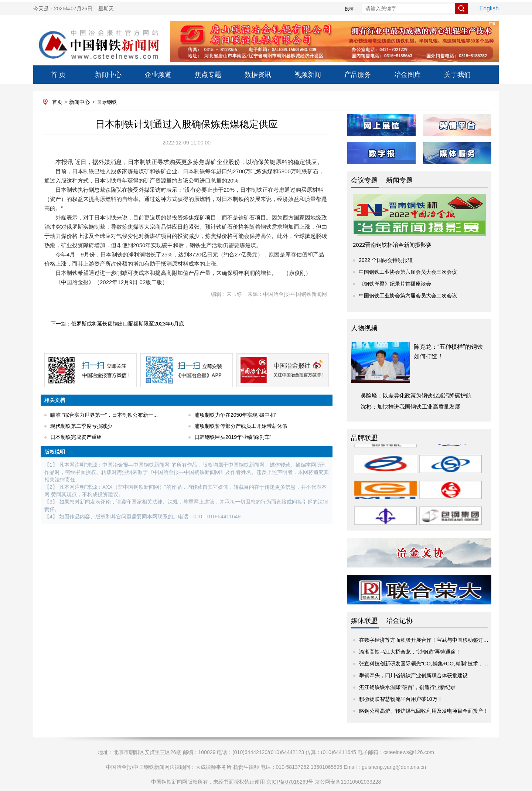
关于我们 (457, 75)
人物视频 (364, 328)
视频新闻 (308, 75)
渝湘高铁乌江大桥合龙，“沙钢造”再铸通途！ (410, 652)
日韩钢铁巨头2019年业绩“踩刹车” (233, 437)
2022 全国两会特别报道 (386, 260)
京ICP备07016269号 (290, 782)
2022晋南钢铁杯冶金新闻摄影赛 (392, 245)
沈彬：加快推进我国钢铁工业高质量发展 (410, 407)
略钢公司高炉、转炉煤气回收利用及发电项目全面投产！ (424, 711)
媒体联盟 (364, 621)
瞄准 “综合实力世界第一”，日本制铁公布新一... (104, 415)
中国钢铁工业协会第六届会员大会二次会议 (408, 296)
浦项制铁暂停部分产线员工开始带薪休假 (241, 426)
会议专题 (364, 180)
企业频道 (158, 75)
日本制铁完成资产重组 (76, 437)
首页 (57, 102)
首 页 (58, 75)
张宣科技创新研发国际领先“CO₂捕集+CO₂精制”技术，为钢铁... (431, 664)
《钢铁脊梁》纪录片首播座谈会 (395, 284)
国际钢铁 (107, 102)
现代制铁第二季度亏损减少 (81, 426)
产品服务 (358, 75)
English (489, 8)
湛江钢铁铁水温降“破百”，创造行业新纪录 (407, 687)
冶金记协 (399, 621)
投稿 (349, 9)
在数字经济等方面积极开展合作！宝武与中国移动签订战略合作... (434, 640)
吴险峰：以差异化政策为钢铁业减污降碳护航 (416, 395)
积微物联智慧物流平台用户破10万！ (401, 699)
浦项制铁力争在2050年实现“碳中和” (235, 415)
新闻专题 (399, 180)
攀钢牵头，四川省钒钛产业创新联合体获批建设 (413, 675)
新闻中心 (108, 75)
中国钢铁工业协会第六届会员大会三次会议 (408, 272)
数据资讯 (258, 75)
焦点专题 (208, 75)
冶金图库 (407, 75)
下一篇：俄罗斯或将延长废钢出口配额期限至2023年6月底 (117, 324)
